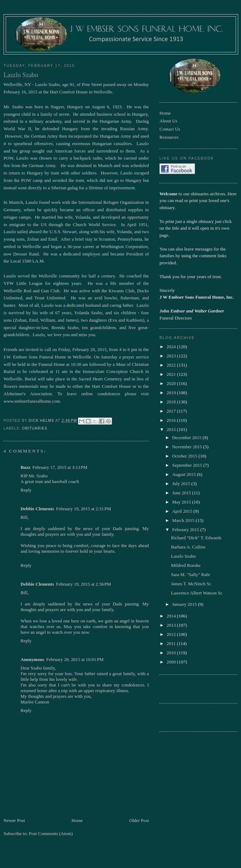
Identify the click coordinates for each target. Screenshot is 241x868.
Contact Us (170, 129)
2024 (172, 347)
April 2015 (183, 511)
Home (77, 820)
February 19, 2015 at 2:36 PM (83, 584)
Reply (26, 490)
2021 (172, 374)
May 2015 (182, 502)
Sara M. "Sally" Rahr (190, 574)
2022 (172, 365)
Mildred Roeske (186, 565)
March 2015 (184, 520)
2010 (172, 653)
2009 (172, 662)
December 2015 (187, 438)
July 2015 (182, 484)
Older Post (139, 820)
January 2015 (185, 604)
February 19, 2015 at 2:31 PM (83, 509)
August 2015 (185, 474)
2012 (172, 634)
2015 (172, 429)
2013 (172, 625)
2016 (172, 420)
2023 (172, 356)
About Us (168, 121)
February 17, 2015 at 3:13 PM (60, 467)
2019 (172, 393)
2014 (172, 616)
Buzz (25, 467)
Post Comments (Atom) (51, 833)
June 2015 (182, 493)
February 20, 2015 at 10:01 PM (75, 659)
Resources (169, 137)
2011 (172, 643)
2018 (172, 402)
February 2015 (186, 530)
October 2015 (185, 456)
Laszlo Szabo (183, 556)
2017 (172, 411)
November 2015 (188, 447)
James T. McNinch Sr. (191, 584)
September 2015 (188, 465)
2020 (172, 383)
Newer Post (14, 820)
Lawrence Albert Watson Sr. (197, 593)
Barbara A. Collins (188, 547)
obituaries (35, 428)
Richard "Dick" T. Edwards (196, 538)
